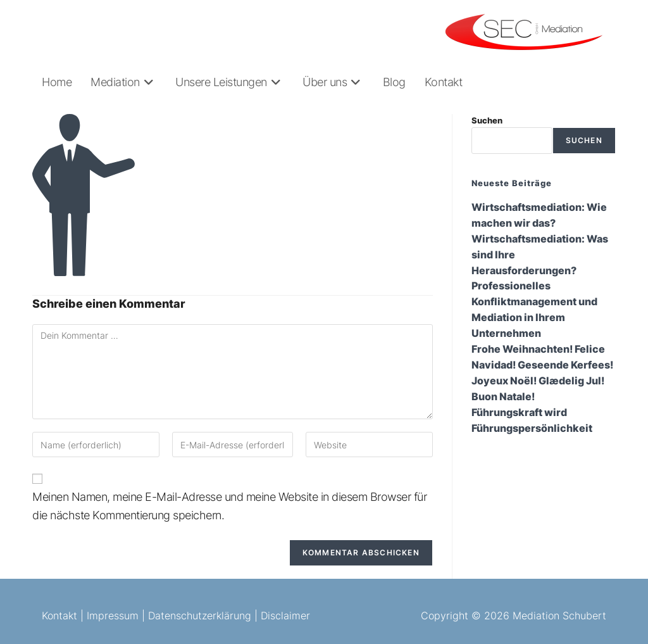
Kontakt (59, 616)
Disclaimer (285, 616)
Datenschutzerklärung (200, 616)
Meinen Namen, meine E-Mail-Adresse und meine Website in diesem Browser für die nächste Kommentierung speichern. (229, 506)
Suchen (487, 120)
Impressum (113, 616)
